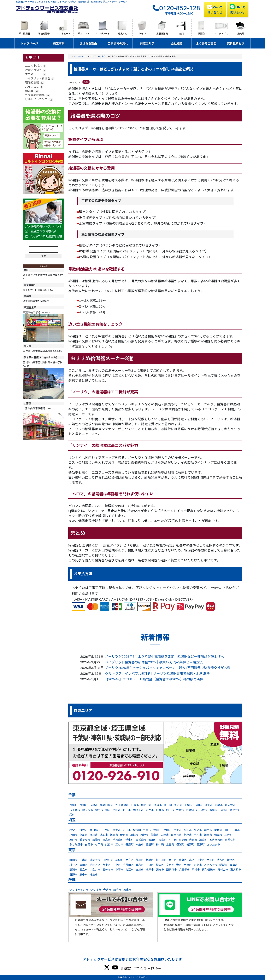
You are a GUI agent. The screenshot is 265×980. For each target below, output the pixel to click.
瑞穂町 (119, 860)
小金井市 (95, 870)
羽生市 (208, 830)
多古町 (178, 805)
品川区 (211, 860)
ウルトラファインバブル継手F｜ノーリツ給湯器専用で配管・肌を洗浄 (157, 673)
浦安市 (209, 805)
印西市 (150, 810)
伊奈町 (124, 835)
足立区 (129, 860)
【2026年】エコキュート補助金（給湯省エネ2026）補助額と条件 (154, 679)
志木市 (198, 835)
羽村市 (196, 870)
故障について (33, 70)
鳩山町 (203, 840)
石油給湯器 (44, 33)
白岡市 (89, 844)
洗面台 (201, 33)
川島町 (183, 840)
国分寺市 (108, 870)
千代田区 (128, 865)
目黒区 (188, 865)
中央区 (117, 865)
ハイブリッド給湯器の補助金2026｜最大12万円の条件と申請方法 (154, 662)
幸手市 (178, 830)
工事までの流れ (118, 43)
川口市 (228, 830)
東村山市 (223, 870)
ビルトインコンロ (36, 99)
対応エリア (147, 43)
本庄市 (140, 844)
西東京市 (171, 870)
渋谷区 (221, 860)
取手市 (117, 890)
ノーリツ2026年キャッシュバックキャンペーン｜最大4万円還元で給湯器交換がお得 (168, 668)
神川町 (160, 844)
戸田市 (73, 835)
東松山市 (141, 840)
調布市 (160, 870)
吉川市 (127, 830)
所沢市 (144, 835)
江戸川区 (161, 860)
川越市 (134, 835)
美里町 (150, 844)
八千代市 (75, 810)
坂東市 (127, 890)
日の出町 (108, 860)
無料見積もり (236, 43)
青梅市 (234, 865)
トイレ (142, 33)
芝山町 (168, 805)
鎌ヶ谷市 (88, 810)
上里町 (170, 844)
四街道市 (192, 810)
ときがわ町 (216, 840)
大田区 (173, 860)
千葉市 (188, 805)
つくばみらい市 (79, 890)
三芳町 (228, 835)
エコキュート (64, 33)
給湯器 (29, 91)
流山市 (117, 810)
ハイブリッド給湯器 (38, 78)
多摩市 (150, 870)
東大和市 (236, 870)
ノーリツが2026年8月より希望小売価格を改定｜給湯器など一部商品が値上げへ (164, 656)
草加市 (167, 830)
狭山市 (155, 835)
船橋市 (219, 805)
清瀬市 (73, 870)
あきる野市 (211, 865)
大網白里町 (107, 805)
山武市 (135, 805)
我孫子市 (138, 810)
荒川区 (140, 860)
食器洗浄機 (162, 33)
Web (215, 9)
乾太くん (123, 33)
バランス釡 (32, 87)
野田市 (127, 810)
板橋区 (150, 860)
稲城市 (223, 865)
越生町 (129, 840)
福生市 (94, 875)
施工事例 (59, 43)
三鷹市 (84, 860)
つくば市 (96, 890)
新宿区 (231, 860)
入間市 (165, 835)
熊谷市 (109, 844)
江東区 (201, 860)
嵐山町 (163, 840)
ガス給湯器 (24, 33)
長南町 (73, 805)
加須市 (198, 830)
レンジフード (103, 33)
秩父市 (73, 830)
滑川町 (152, 840)
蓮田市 (157, 830)
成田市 (170, 810)
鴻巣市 (114, 835)
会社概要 (177, 43)
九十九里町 (122, 805)
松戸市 (99, 810)
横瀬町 (180, 844)
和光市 (218, 835)
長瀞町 (201, 844)
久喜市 (147, 830)
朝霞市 (208, 835)
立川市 (140, 870)
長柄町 (84, 805)
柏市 (108, 810)
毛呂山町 (118, 840)
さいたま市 (213, 844)
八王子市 (184, 870)
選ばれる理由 (88, 43)
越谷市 (84, 830)
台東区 (107, 865)
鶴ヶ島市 (85, 840)
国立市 (84, 870)
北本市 (104, 835)
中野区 (150, 865)
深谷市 (119, 844)
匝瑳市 (158, 805)
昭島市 (198, 865)
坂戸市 (73, 840)
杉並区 (73, 865)
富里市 (213, 810)
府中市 (84, 875)
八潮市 (117, 830)
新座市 (188, 835)
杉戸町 (99, 844)
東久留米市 (209, 870)
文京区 (170, 865)
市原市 (223, 810)
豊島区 (140, 865)
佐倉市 (180, 810)
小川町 (173, 840)
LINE (238, 9)
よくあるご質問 (206, 43)
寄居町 (129, 844)
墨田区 (84, 865)
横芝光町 (146, 805)
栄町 (72, 815)
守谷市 (107, 890)
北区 (192, 860)
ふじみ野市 (76, 844)
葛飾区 (183, 860)
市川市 (198, 805)
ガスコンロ (83, 33)
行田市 (188, 830)
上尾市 (84, 835)
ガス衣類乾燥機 (35, 95)
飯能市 (96, 840)
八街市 (203, 810)
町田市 (73, 860)
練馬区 (160, 865)
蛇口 (182, 33)
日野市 (73, 875)
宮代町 (218, 830)
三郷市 (107, 830)
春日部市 (95, 830)
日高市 (107, 840)
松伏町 (137, 830)
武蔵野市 (95, 860)
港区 (179, 865)
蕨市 (237, 830)
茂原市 (94, 805)
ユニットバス (221, 33)
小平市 (119, 870)
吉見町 (193, 840)
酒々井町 (235, 810)
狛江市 (129, 870)
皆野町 (190, 844)
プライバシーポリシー (147, 968)
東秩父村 (230, 840)
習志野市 (230, 805)
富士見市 (176, 835)
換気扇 (241, 33)
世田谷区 (95, 865)
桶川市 (94, 835)
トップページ (29, 43)
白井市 (160, 810)
